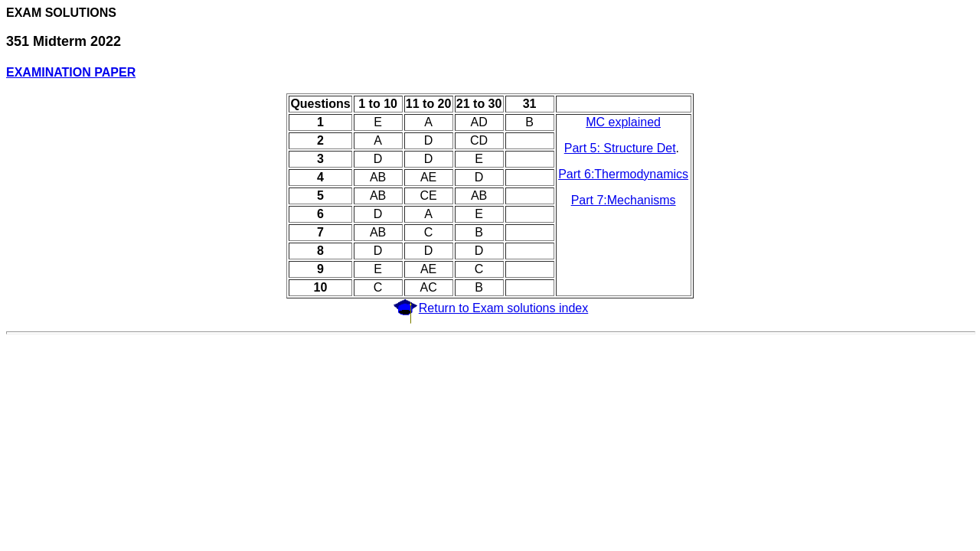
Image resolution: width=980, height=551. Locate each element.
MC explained (623, 122)
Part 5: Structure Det (620, 148)
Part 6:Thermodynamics (623, 174)
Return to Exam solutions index (503, 308)
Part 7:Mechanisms (624, 200)
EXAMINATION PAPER (71, 72)
